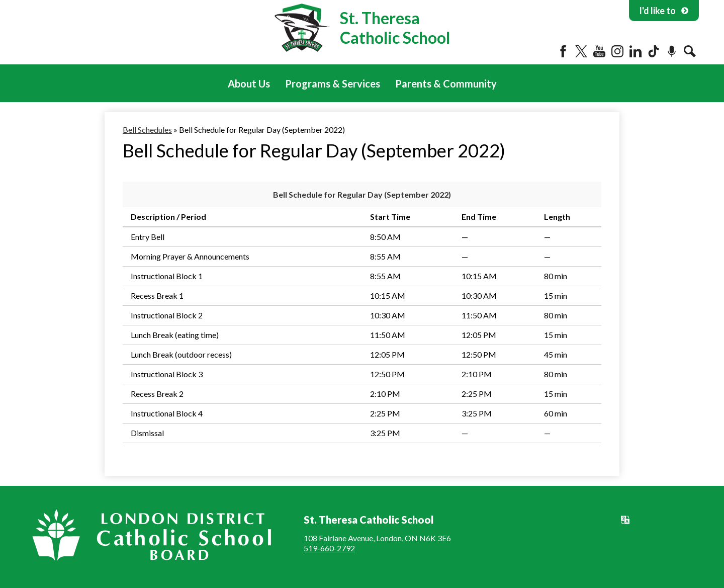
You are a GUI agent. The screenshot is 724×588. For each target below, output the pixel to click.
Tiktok (654, 51)
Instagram (617, 51)
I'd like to (664, 11)
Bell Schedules (147, 130)
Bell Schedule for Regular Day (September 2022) (362, 194)
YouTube (599, 51)
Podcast (672, 51)
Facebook (563, 51)
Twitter (581, 51)
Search (690, 51)
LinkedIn (636, 51)
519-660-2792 (329, 548)
